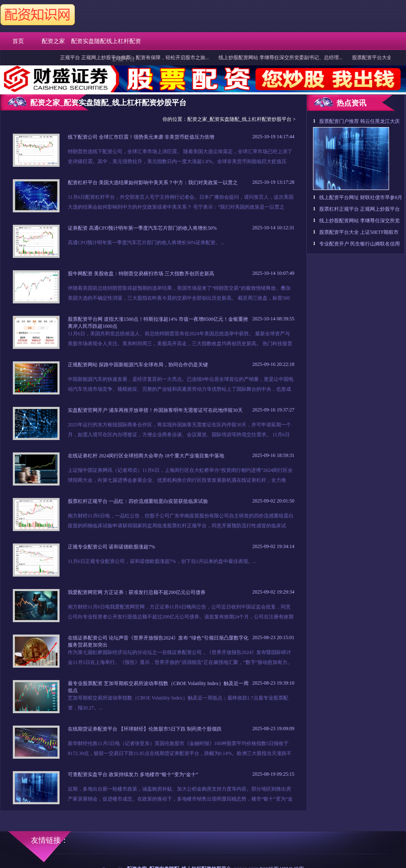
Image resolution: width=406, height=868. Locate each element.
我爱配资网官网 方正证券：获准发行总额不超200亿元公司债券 (137, 592)
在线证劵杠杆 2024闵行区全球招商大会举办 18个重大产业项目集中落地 (146, 456)
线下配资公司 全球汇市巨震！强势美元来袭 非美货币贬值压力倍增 (141, 137)
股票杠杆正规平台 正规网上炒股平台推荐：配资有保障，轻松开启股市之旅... (129, 58)
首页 (18, 41)
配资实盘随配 (88, 41)
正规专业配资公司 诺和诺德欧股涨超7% (111, 547)
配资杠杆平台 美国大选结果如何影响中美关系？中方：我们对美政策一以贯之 (153, 183)
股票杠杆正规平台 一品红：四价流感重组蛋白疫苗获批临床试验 (138, 501)
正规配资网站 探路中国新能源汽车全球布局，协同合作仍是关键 (138, 365)
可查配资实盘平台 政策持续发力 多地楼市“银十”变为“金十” (133, 774)
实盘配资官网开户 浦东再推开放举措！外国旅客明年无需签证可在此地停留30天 (155, 410)
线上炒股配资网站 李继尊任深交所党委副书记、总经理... (285, 58)
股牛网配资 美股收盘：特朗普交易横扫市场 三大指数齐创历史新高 (141, 274)
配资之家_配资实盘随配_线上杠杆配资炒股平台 (239, 119)
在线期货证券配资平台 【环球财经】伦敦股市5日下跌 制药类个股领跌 (145, 729)
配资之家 (53, 41)
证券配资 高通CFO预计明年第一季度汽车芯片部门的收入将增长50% (142, 228)
